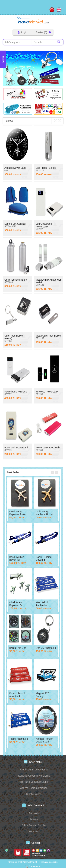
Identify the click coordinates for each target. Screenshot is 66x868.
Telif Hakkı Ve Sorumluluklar (34, 782)
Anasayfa (34, 813)
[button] (29, 82)
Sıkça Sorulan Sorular (34, 825)
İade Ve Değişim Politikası (34, 788)
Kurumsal (34, 831)
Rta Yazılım (34, 866)
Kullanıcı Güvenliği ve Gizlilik (34, 776)
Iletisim (34, 819)
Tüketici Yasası (34, 794)
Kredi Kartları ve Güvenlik (34, 770)
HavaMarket (33, 20)
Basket (44, 32)
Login (22, 32)
